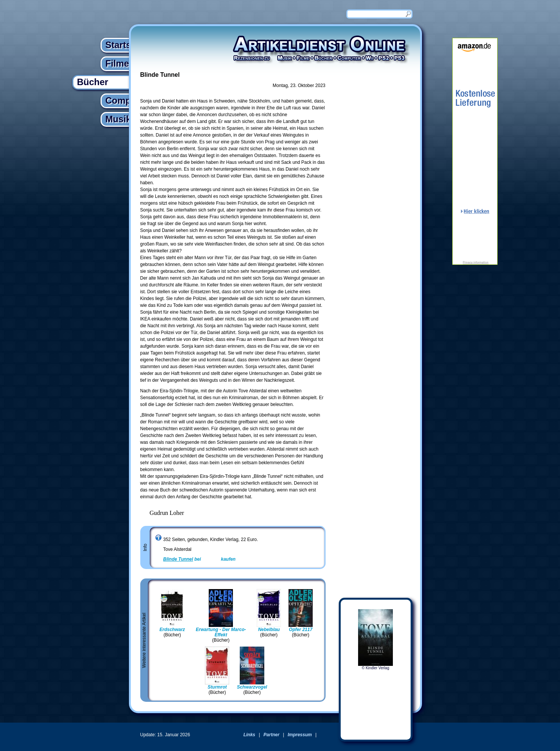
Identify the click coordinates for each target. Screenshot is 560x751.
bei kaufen (199, 559)
